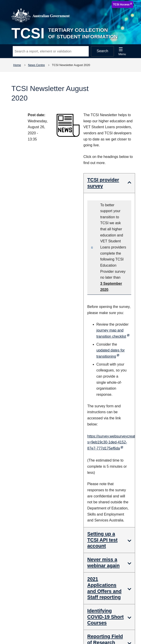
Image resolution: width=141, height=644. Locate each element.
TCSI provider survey (103, 183)
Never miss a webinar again (103, 563)
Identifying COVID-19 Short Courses (106, 617)
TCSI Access (121, 5)
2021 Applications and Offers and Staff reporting (104, 588)
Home (17, 65)
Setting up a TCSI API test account (102, 540)
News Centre (36, 65)
